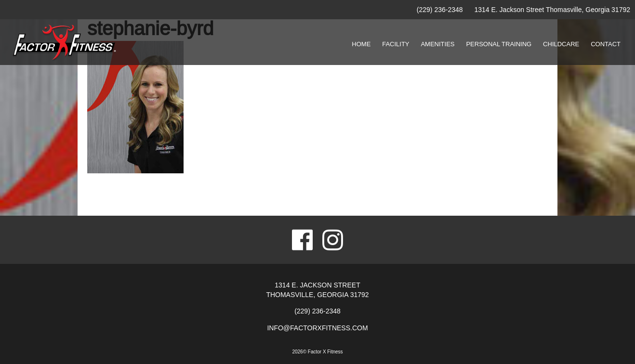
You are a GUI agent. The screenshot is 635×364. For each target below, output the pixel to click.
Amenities (437, 44)
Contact (606, 44)
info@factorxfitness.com (317, 328)
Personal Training (499, 44)
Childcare (561, 44)
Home (361, 44)
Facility (396, 44)
